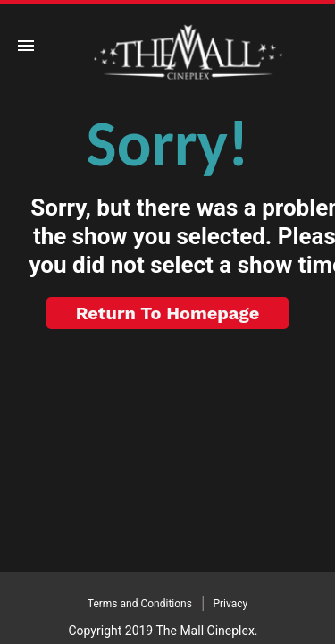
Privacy (230, 604)
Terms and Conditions (140, 604)
